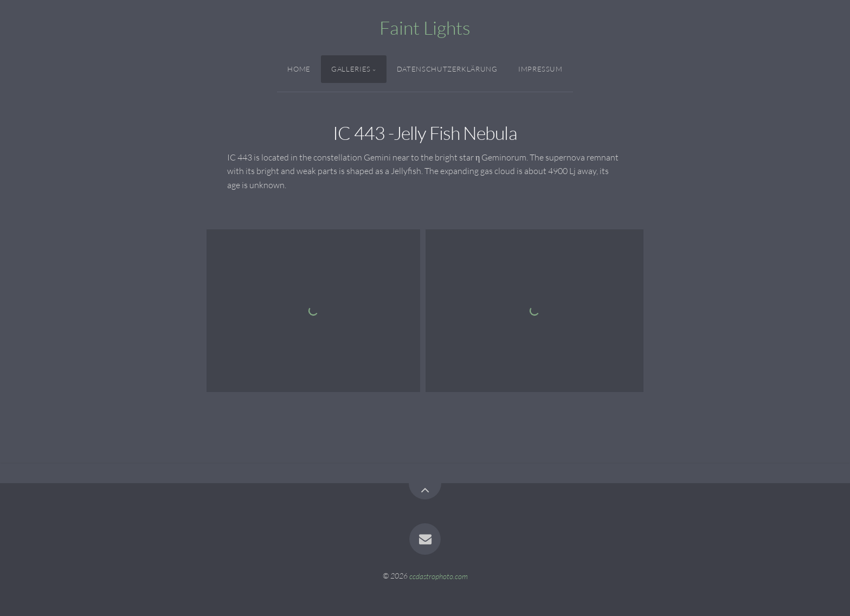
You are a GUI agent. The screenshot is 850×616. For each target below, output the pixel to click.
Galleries (351, 69)
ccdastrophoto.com (439, 576)
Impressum (540, 69)
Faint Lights (425, 28)
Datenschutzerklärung (447, 69)
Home (299, 69)
